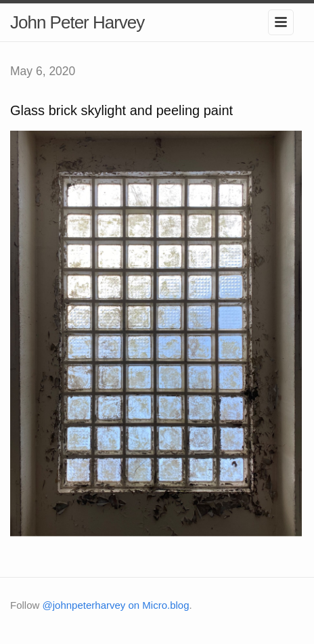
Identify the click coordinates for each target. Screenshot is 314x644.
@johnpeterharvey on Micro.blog (116, 605)
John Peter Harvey (77, 22)
